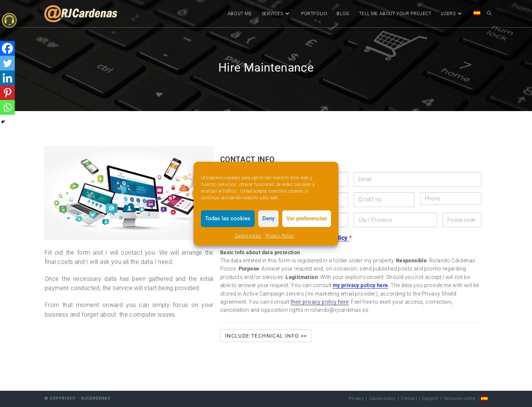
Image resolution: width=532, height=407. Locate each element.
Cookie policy (248, 236)
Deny (268, 218)
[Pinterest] (7, 93)
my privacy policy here (361, 285)
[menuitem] (477, 14)
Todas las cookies (228, 218)
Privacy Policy (280, 236)
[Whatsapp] (7, 107)
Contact (409, 399)
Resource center (460, 399)
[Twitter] (7, 63)
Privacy (356, 399)
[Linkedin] (7, 78)
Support (430, 399)
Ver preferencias (307, 218)
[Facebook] (7, 48)
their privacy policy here (320, 302)
